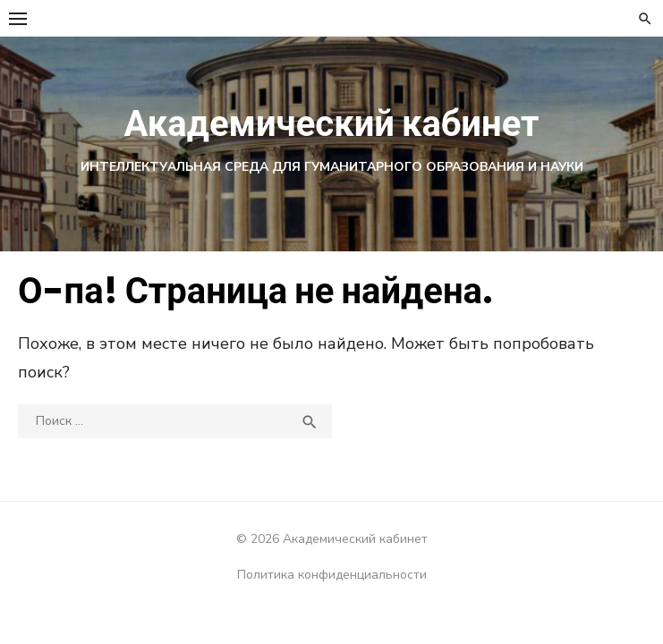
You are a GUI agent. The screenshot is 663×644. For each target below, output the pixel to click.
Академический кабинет (332, 123)
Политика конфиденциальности (332, 575)
